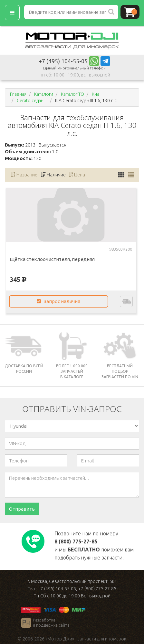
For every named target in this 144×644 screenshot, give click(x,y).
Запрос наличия (58, 301)
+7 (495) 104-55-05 (63, 61)
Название (24, 175)
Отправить (22, 509)
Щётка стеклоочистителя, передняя (52, 259)
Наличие (53, 175)
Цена (77, 175)
